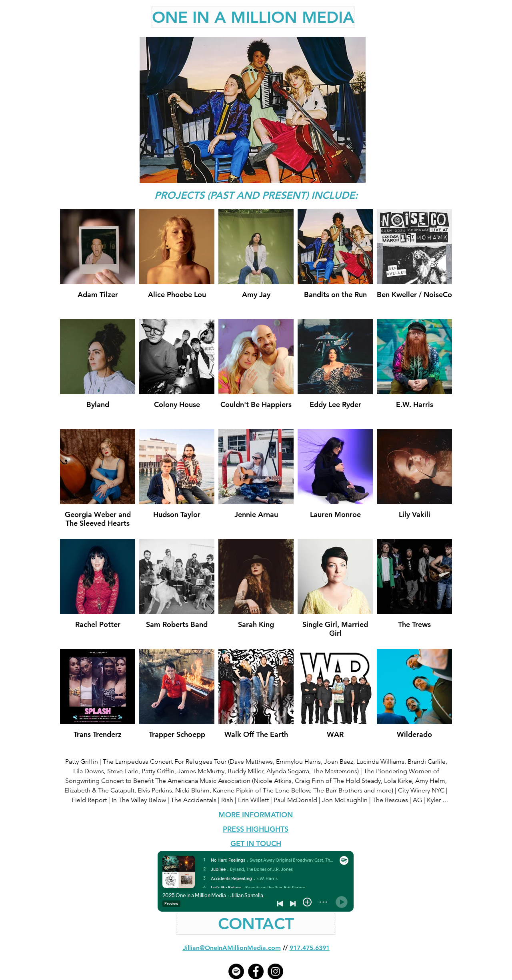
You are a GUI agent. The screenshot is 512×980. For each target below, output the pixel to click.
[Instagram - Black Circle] (275, 971)
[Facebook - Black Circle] (256, 971)
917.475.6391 (310, 948)
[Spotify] (236, 971)
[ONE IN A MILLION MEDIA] (253, 17)
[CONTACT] (256, 924)
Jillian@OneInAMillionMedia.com (232, 948)
